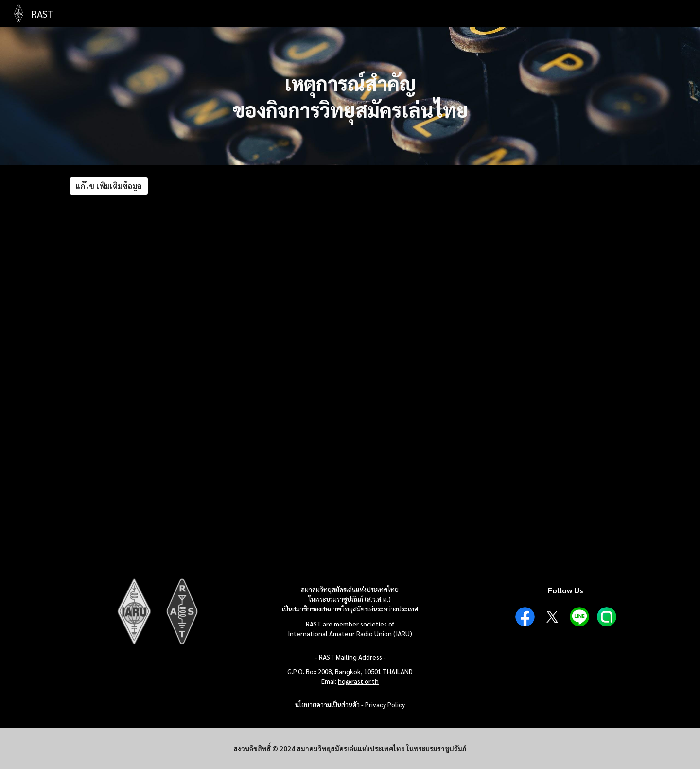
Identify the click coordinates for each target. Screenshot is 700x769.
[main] (350, 96)
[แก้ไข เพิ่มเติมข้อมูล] (109, 186)
